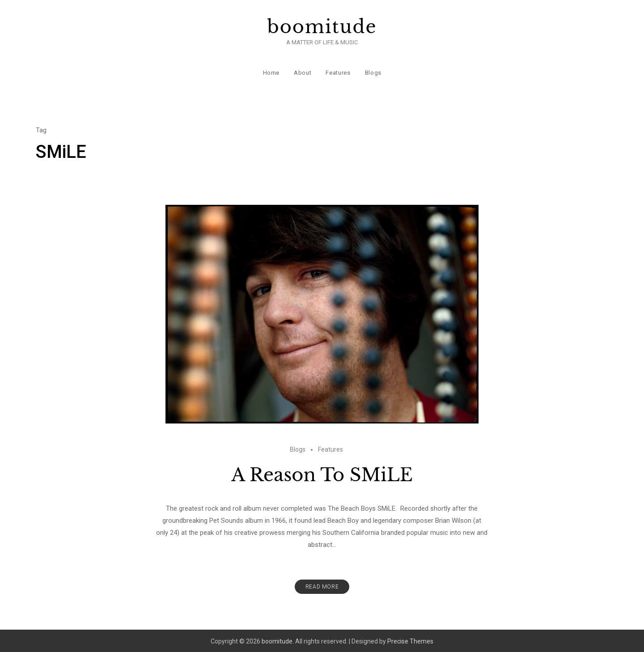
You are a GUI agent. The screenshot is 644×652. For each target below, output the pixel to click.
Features (338, 71)
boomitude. (278, 640)
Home (271, 71)
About (303, 71)
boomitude (322, 27)
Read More (322, 585)
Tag (41, 129)
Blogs (373, 71)
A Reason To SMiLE (322, 474)
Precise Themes (410, 640)
